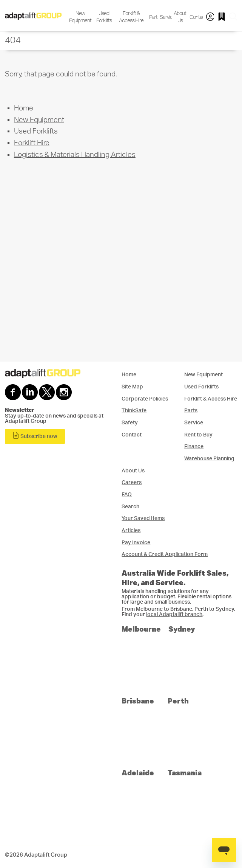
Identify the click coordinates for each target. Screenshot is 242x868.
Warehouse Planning (209, 459)
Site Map (132, 387)
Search (130, 507)
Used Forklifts (104, 17)
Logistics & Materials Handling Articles (75, 155)
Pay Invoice (136, 543)
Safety (130, 423)
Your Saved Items (143, 518)
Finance (194, 446)
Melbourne (141, 629)
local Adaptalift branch (174, 615)
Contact (195, 17)
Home (24, 108)
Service (165, 17)
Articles (131, 530)
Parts (153, 17)
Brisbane (138, 701)
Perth (178, 701)
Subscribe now (35, 436)
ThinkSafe (134, 411)
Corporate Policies (145, 399)
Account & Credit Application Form (165, 554)
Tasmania (185, 773)
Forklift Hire (32, 143)
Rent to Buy (198, 435)
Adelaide (138, 773)
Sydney (182, 629)
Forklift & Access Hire (131, 17)
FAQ (127, 495)
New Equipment (80, 17)
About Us (180, 17)
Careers (132, 482)
